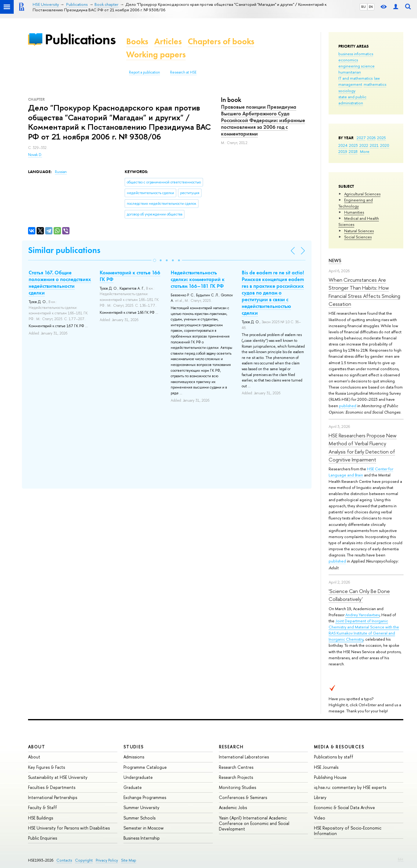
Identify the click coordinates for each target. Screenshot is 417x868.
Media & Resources (339, 747)
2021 (374, 145)
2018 (353, 151)
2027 (361, 138)
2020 (385, 145)
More (365, 151)
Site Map (129, 860)
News (335, 260)
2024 (343, 145)
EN (371, 7)
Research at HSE (183, 72)
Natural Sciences (359, 231)
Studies (134, 747)
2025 (381, 138)
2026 (371, 138)
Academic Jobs (233, 807)
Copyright (84, 860)
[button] (155, 260)
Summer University (141, 807)
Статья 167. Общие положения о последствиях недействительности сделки (60, 283)
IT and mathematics (355, 78)
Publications (80, 39)
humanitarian (350, 72)
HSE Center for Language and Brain (361, 472)
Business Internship (142, 838)
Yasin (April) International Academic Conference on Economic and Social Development (254, 823)
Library (320, 797)
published (348, 406)
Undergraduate (138, 777)
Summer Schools (139, 818)
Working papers (156, 54)
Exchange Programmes (145, 797)
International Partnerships (53, 797)
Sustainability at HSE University (58, 777)
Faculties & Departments (52, 787)
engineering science (356, 66)
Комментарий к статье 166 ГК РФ (130, 276)
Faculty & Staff (43, 807)
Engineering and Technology (356, 203)
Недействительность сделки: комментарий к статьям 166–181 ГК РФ (198, 279)
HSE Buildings (41, 818)
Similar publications (64, 250)
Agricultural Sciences (362, 194)
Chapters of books (221, 41)
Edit (401, 859)
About (37, 747)
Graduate (133, 787)
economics (348, 60)
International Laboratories (244, 757)
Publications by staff (334, 757)
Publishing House (330, 777)
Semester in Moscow (144, 828)
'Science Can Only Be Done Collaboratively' (359, 595)
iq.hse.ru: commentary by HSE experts (350, 787)
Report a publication (144, 72)
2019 (343, 151)
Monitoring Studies (237, 787)
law (377, 78)
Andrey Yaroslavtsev (362, 615)
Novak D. (35, 155)
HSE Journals (326, 767)
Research (231, 747)
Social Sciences (358, 237)
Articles (168, 41)
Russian (61, 172)
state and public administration (352, 100)
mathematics (375, 84)
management (350, 84)
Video (320, 818)
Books (137, 41)
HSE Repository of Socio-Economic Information (348, 831)
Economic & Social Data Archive (344, 807)
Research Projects (236, 777)
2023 (353, 145)
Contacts (64, 860)
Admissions (134, 757)
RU (364, 7)
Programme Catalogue (145, 767)
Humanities (354, 212)
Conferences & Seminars (243, 797)
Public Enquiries (43, 838)
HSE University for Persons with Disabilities (69, 828)
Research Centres (236, 767)
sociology (347, 91)
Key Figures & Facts (46, 767)
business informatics (356, 54)
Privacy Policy (107, 860)
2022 (364, 145)
